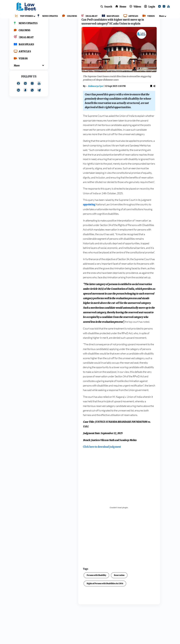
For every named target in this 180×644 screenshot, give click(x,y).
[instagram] (165, 7)
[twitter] (160, 7)
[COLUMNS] (69, 16)
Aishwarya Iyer (68, 96)
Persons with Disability (68, 585)
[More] (161, 16)
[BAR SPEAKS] (110, 16)
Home (54, 20)
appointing (61, 214)
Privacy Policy (148, 110)
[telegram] (39, 99)
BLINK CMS (162, 118)
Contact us (164, 110)
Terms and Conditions (155, 107)
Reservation (91, 585)
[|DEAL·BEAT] (89, 16)
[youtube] (169, 7)
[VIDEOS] (148, 16)
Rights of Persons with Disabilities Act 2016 (77, 593)
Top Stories (66, 20)
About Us (155, 105)
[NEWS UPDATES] (47, 16)
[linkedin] (18, 99)
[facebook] (18, 92)
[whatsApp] (32, 99)
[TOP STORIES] (23, 16)
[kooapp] (25, 99)
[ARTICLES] (130, 16)
